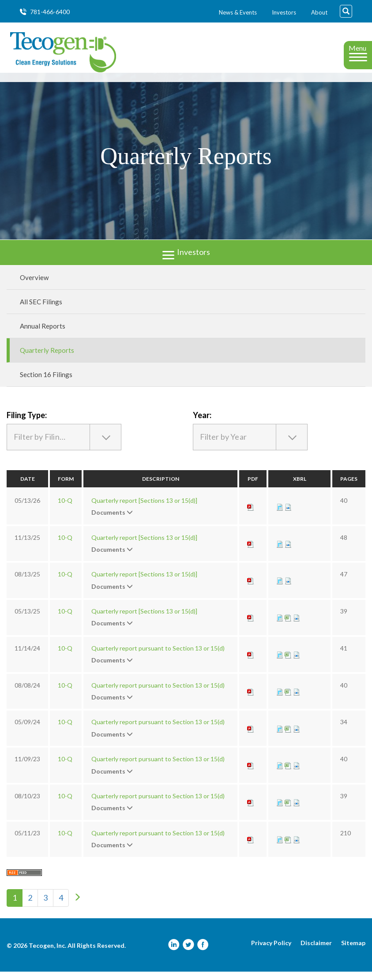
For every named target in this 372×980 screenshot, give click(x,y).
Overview (34, 285)
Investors (284, 12)
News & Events (238, 12)
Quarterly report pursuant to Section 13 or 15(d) (158, 656)
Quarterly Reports (47, 358)
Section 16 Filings (46, 382)
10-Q (65, 508)
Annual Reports (43, 334)
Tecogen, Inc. (47, 954)
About (319, 12)
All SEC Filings (41, 310)
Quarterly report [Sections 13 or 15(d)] (144, 508)
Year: (202, 423)
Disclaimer (316, 951)
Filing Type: (27, 423)
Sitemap (353, 951)
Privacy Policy (271, 951)
